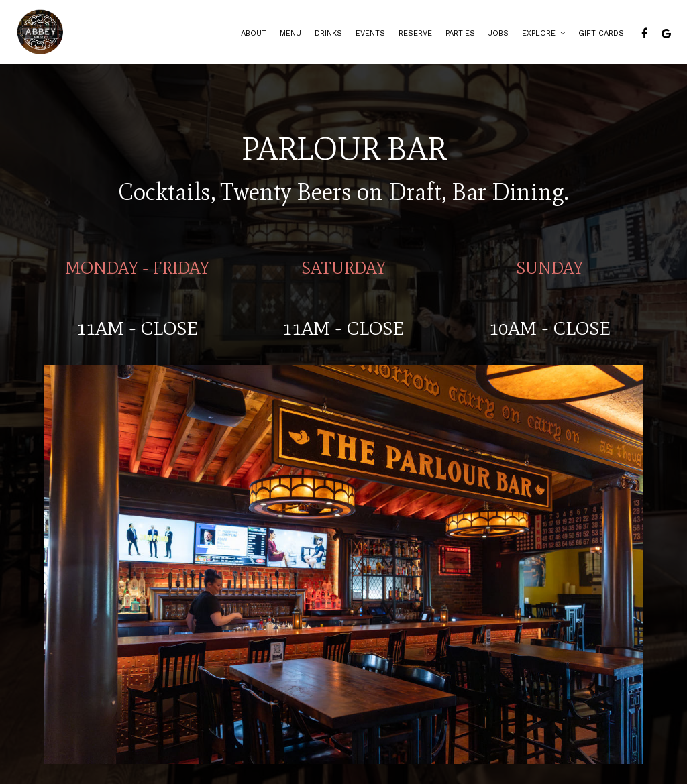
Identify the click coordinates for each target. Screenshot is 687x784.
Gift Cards (601, 33)
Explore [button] (543, 33)
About (254, 33)
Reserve (415, 33)
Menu (290, 33)
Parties (460, 33)
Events (370, 33)
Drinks (328, 33)
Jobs (498, 33)
